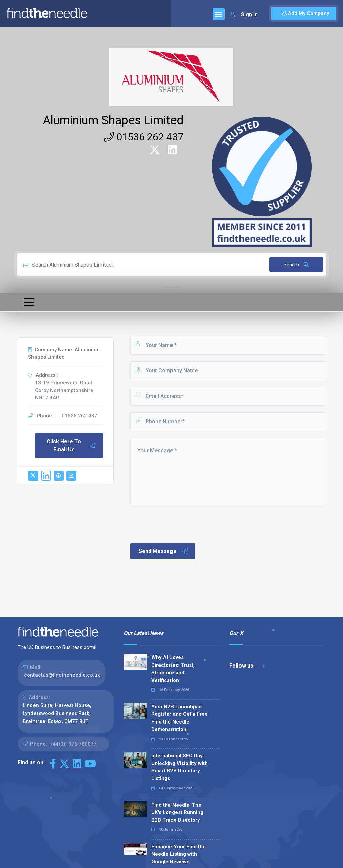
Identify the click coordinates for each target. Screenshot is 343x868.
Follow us (247, 666)
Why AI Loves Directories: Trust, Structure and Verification (173, 669)
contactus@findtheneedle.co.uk (62, 675)
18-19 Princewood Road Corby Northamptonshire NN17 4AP (64, 390)
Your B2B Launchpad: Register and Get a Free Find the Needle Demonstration (180, 718)
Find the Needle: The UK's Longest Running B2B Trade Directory (177, 813)
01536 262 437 (144, 137)
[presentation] (180, 523)
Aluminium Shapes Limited (113, 120)
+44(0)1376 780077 (73, 744)
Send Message (163, 551)
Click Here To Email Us (71, 445)
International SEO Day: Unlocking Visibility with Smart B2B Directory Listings (180, 767)
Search (296, 265)
